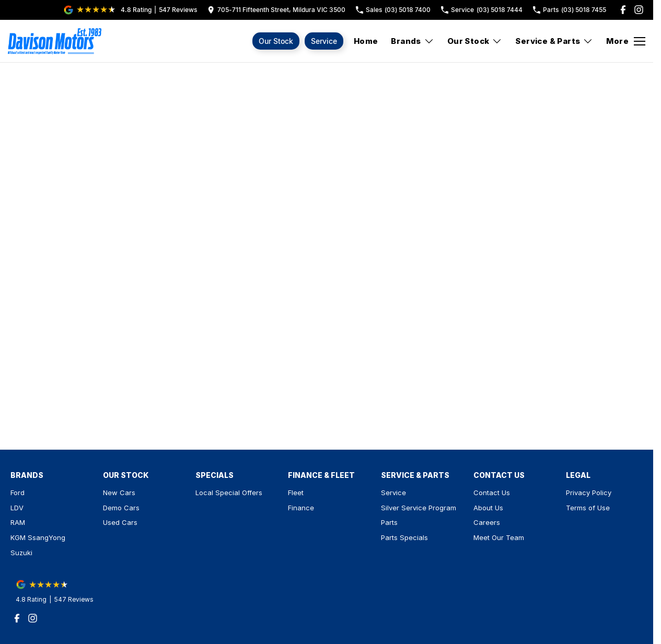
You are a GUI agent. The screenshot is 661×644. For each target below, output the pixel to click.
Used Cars (120, 522)
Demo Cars (121, 508)
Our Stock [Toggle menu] (475, 41)
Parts (389, 522)
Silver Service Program (419, 508)
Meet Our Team (499, 537)
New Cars (119, 493)
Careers (487, 522)
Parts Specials (404, 537)
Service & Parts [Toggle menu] (554, 41)
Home (366, 41)
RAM (18, 522)
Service (324, 41)
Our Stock (276, 41)
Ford (18, 493)
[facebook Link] (623, 10)
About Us (488, 508)
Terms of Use (588, 508)
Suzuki (21, 553)
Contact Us (492, 493)
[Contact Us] (276, 10)
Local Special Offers (229, 493)
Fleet (296, 493)
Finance (301, 508)
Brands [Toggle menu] (412, 41)
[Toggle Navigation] (626, 41)
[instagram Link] (639, 10)
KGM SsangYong (38, 537)
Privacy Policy (589, 493)
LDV (17, 508)
